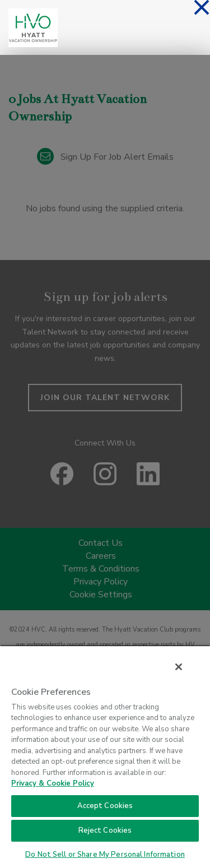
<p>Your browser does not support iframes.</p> (105, 426)
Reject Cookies (105, 830)
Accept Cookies (105, 806)
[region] (105, 756)
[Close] (179, 667)
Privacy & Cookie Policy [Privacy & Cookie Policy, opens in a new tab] (53, 783)
